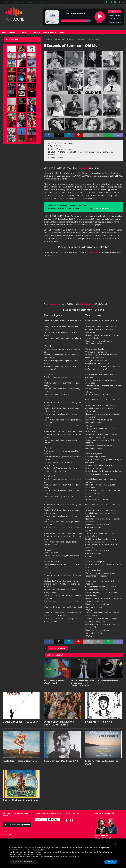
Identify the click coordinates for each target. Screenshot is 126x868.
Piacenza (115, 11)
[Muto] (23, 825)
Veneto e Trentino (115, 22)
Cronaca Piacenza (18, 2)
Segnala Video (92, 252)
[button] (116, 844)
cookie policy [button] (39, 850)
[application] (17, 825)
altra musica (55, 304)
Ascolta (62, 32)
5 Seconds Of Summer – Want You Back (54, 682)
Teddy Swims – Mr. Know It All (61, 761)
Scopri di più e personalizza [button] (23, 862)
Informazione (7, 834)
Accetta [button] (111, 862)
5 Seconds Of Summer (58, 648)
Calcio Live (31, 2)
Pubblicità (36, 32)
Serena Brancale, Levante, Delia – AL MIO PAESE (59, 723)
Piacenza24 (5, 2)
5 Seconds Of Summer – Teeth (109, 682)
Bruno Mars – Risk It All (99, 722)
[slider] (14, 825)
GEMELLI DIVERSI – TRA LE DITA (20, 722)
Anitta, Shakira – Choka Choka (21, 800)
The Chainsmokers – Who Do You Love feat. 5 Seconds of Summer (82, 683)
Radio (24, 32)
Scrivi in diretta (49, 32)
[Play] (6, 825)
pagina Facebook (86, 304)
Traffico (56, 2)
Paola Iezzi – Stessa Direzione (20, 761)
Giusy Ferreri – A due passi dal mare (102, 762)
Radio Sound (83, 168)
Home (4, 32)
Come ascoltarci (8, 838)
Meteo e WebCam (44, 2)
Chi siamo (13, 32)
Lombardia (115, 19)
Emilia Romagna (115, 15)
